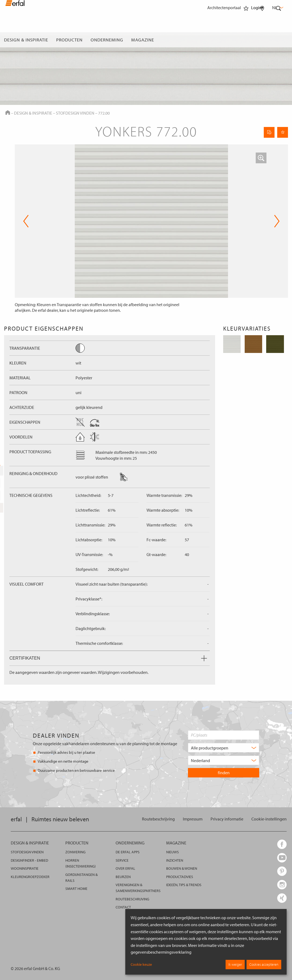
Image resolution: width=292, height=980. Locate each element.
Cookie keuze (141, 964)
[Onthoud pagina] (283, 132)
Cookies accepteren (264, 964)
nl (277, 8)
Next (277, 221)
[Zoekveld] (279, 40)
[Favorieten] (246, 40)
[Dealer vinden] (262, 40)
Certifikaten (108, 658)
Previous (26, 221)
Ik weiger (235, 964)
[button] (261, 158)
